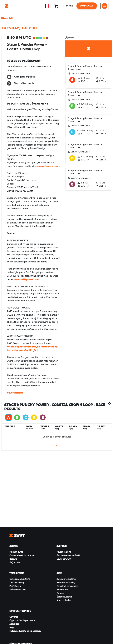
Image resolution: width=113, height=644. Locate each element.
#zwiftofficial (15, 393)
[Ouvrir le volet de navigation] (104, 6)
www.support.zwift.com (39, 91)
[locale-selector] (47, 6)
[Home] (7, 6)
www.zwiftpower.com (47, 166)
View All (7, 18)
